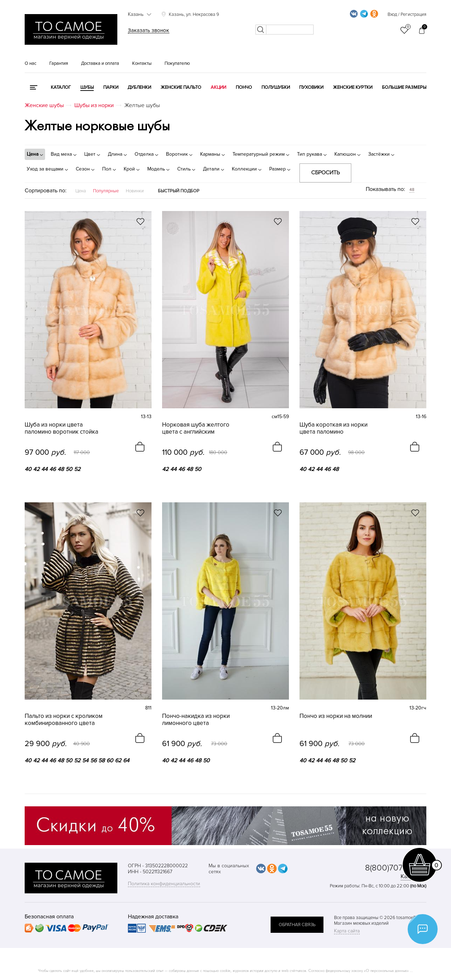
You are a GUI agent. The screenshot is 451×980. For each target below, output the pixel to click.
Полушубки (276, 87)
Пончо (244, 87)
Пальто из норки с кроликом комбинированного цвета (64, 720)
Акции (218, 87)
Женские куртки (353, 87)
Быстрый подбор (179, 191)
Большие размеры (404, 87)
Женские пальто (181, 87)
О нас (30, 63)
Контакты (142, 63)
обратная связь (297, 925)
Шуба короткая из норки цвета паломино (333, 428)
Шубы (87, 87)
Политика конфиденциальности (164, 884)
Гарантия (59, 63)
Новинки (135, 191)
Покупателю (177, 63)
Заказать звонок (149, 30)
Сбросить (325, 173)
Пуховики (311, 87)
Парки (111, 87)
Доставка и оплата (100, 63)
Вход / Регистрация (407, 14)
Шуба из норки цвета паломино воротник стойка (61, 428)
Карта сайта (347, 931)
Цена (81, 191)
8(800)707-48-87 (396, 868)
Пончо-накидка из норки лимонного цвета (196, 720)
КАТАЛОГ (61, 87)
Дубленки (139, 87)
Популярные (106, 191)
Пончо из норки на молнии (336, 716)
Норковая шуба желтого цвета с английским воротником (196, 428)
